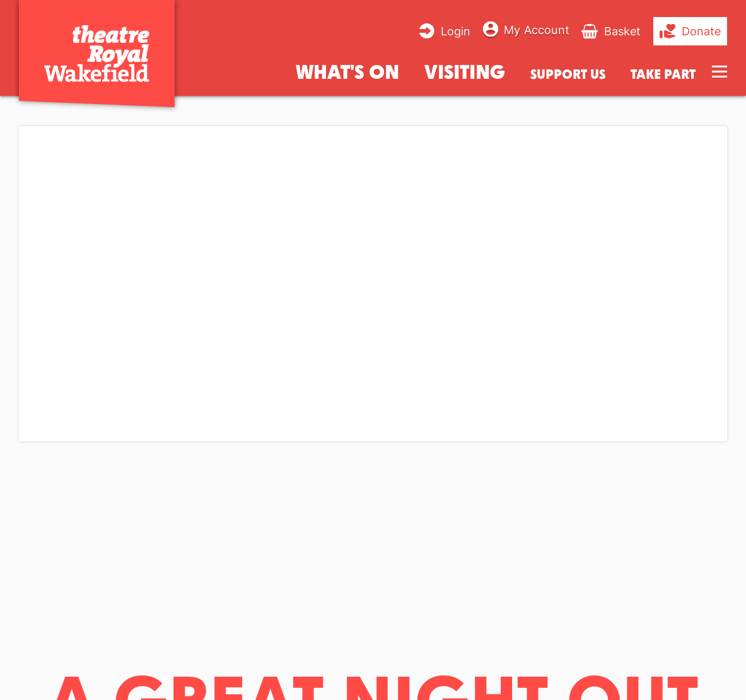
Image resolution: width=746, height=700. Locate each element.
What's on (347, 71)
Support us (568, 74)
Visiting (465, 71)
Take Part (663, 74)
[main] (373, 389)
